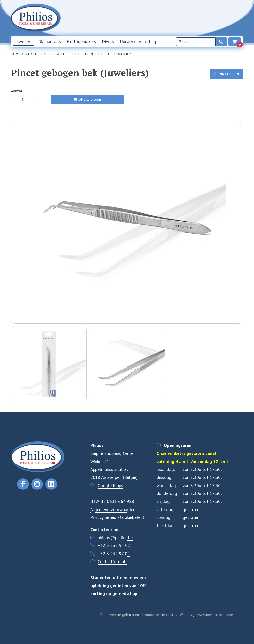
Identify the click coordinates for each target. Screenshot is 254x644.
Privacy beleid (103, 517)
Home (153, 18)
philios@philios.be (115, 537)
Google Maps (110, 485)
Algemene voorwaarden (113, 509)
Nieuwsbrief (172, 18)
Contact (212, 18)
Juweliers (24, 41)
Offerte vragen (87, 99)
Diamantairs (49, 41)
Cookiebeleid (132, 517)
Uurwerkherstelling (138, 41)
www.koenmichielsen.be (215, 615)
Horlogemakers (81, 41)
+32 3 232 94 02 (114, 545)
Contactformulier (114, 561)
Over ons (193, 18)
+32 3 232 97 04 (114, 554)
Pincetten (227, 74)
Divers (108, 41)
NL (227, 18)
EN (238, 18)
